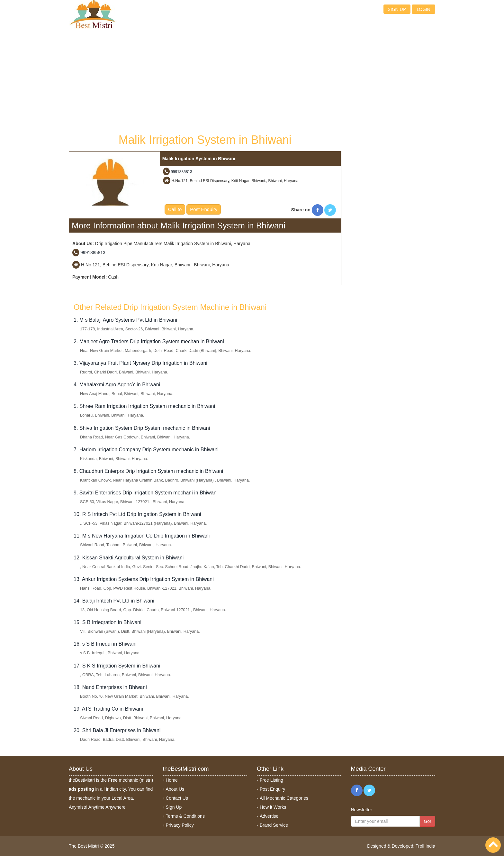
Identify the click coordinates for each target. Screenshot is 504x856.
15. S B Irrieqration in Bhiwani (108, 622)
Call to (175, 209)
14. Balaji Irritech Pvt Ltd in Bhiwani (114, 601)
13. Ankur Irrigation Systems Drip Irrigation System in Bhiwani (144, 579)
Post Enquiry (204, 209)
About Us (175, 789)
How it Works (273, 807)
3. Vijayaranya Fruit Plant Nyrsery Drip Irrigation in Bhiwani (140, 363)
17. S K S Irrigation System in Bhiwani (117, 666)
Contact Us (177, 798)
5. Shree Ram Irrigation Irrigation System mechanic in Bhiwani (144, 406)
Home (172, 780)
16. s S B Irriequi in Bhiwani (105, 644)
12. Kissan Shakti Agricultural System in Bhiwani (129, 558)
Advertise (269, 816)
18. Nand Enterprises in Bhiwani (110, 687)
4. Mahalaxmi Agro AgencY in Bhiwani (117, 385)
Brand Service (274, 825)
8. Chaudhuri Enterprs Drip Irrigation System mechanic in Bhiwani (148, 471)
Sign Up (174, 807)
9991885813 (181, 172)
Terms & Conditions (185, 816)
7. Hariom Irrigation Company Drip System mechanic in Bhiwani (146, 450)
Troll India (425, 846)
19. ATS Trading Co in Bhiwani (108, 709)
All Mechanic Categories (284, 798)
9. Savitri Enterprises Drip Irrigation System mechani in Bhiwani (146, 493)
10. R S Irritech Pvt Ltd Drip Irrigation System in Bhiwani (137, 514)
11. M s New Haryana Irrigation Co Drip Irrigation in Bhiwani (142, 536)
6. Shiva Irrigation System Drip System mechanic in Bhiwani (142, 428)
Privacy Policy (180, 825)
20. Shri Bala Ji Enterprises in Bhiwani (117, 730)
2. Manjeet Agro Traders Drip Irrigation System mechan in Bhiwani (149, 341)
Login (423, 9)
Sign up (397, 9)
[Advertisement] (205, 80)
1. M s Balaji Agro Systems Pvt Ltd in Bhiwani (125, 320)
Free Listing (271, 780)
